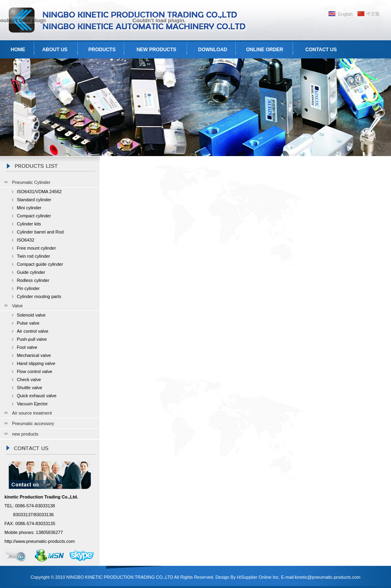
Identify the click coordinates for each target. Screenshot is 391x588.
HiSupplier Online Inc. (258, 577)
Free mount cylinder (36, 248)
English (345, 14)
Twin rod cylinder (34, 256)
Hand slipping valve (36, 363)
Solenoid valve (31, 315)
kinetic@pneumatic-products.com (328, 577)
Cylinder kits (29, 224)
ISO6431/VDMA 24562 (39, 192)
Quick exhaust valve (37, 396)
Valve (18, 306)
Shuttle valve (30, 388)
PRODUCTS (102, 50)
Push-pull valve (32, 339)
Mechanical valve (34, 355)
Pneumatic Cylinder (31, 182)
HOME (18, 50)
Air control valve (33, 331)
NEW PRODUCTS (157, 50)
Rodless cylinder (33, 280)
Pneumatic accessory (33, 423)
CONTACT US (321, 50)
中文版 (373, 14)
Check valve (29, 379)
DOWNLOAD (213, 50)
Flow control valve (35, 371)
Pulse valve (28, 323)
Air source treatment (32, 413)
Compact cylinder (34, 216)
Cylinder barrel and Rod (40, 232)
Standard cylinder (34, 200)
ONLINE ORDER (264, 50)
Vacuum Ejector (32, 404)
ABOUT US (55, 50)
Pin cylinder (28, 288)
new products (25, 434)
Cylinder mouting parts (39, 296)
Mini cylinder (29, 208)
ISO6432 (26, 240)
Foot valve (27, 347)
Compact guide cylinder (40, 264)
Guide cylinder (31, 272)
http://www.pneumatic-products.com (40, 541)
